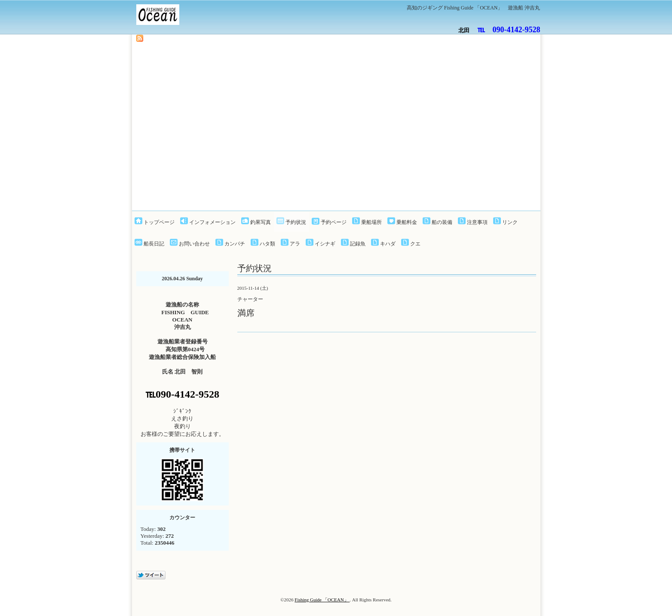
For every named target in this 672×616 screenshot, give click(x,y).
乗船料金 (407, 222)
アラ (295, 244)
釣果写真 (261, 222)
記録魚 (358, 244)
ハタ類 (267, 244)
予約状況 (296, 222)
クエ (415, 244)
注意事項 (477, 222)
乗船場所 (371, 222)
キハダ (388, 244)
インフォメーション (212, 222)
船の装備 (442, 222)
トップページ (159, 222)
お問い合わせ (194, 244)
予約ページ (334, 222)
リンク (510, 222)
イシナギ (325, 244)
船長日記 (154, 244)
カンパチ (235, 244)
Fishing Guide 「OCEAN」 (322, 600)
